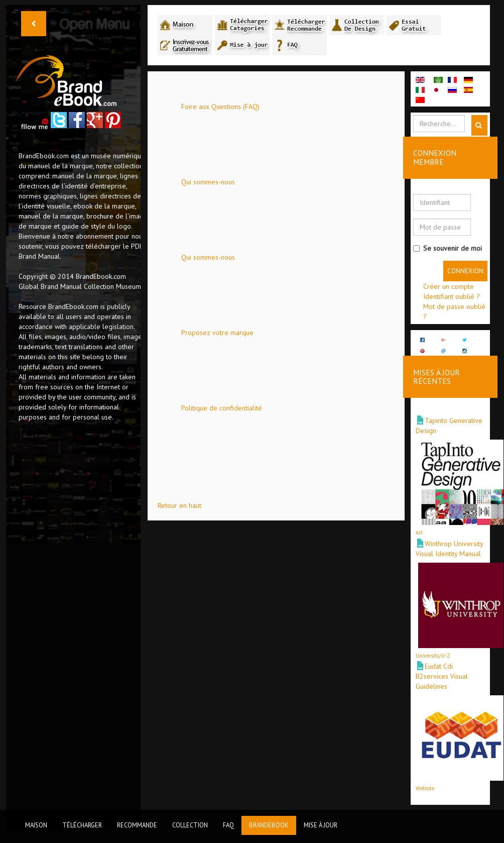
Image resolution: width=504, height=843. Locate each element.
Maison (36, 825)
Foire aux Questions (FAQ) (220, 107)
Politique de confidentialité (222, 408)
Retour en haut (179, 505)
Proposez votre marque (217, 333)
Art (419, 521)
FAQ (228, 825)
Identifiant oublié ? (452, 296)
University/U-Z (433, 645)
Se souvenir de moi (448, 248)
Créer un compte (449, 286)
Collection (190, 825)
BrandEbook (269, 825)
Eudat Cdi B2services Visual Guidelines (442, 665)
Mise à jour (321, 825)
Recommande (137, 825)
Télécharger (82, 825)
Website (425, 777)
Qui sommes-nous (208, 182)
